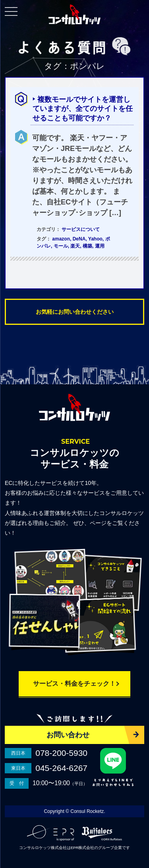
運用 (100, 246)
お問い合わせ (68, 735)
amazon (61, 239)
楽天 (75, 246)
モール (61, 246)
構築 (87, 246)
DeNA (79, 239)
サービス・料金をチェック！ (74, 684)
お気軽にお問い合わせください (75, 312)
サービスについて (81, 229)
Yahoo (95, 239)
